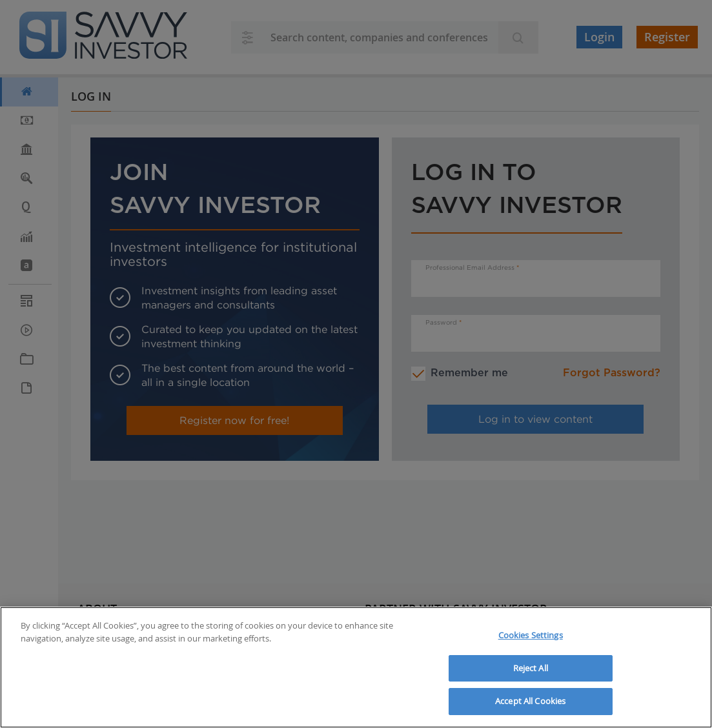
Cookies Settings (531, 635)
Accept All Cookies (530, 701)
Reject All (531, 668)
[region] (356, 667)
